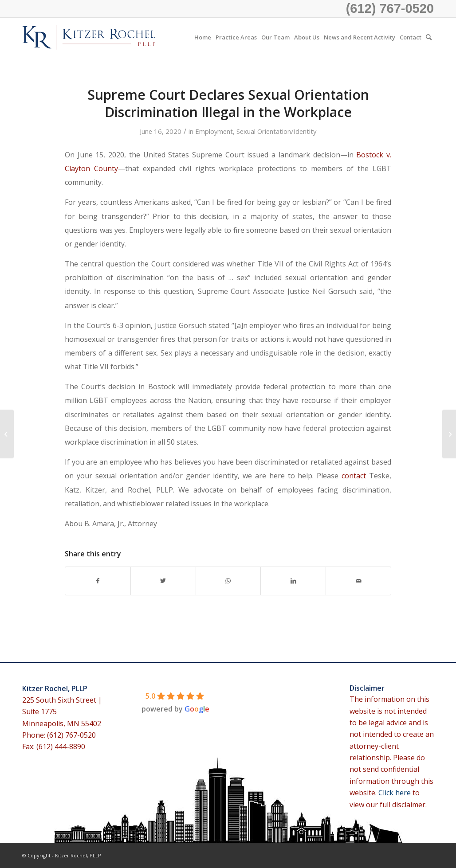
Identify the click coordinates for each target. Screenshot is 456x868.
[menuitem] (203, 37)
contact (354, 476)
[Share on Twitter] (163, 581)
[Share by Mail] (358, 581)
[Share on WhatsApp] (228, 581)
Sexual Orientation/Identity (276, 131)
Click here (395, 793)
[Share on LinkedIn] (293, 581)
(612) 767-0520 (390, 8)
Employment (214, 131)
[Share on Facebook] (98, 581)
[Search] (429, 37)
